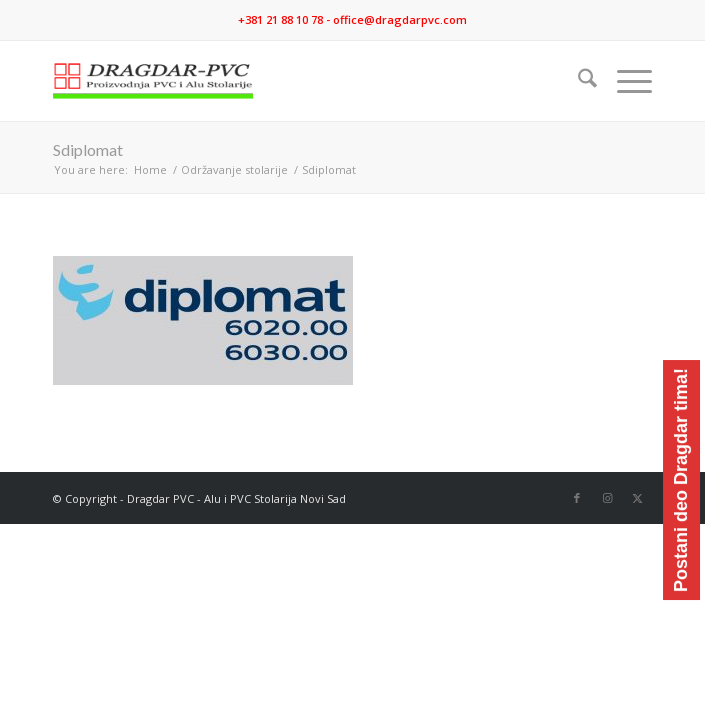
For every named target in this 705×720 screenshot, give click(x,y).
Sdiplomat (88, 149)
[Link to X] (637, 498)
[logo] (292, 81)
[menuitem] (577, 81)
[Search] (577, 81)
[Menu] (624, 81)
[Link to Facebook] (577, 498)
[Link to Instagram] (607, 498)
